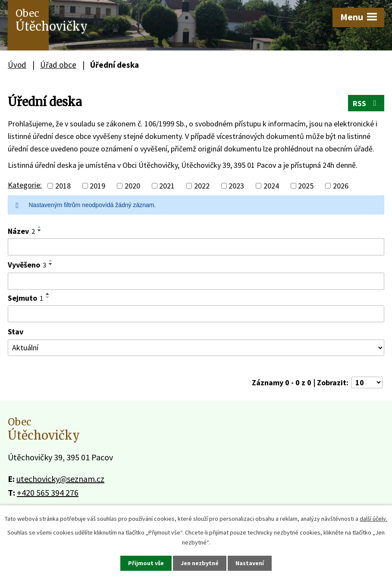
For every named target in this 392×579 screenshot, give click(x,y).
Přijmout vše (146, 563)
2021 (167, 186)
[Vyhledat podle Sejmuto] (196, 314)
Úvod (17, 65)
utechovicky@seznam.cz (60, 479)
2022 (202, 186)
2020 (132, 186)
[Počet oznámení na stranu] (367, 382)
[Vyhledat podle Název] (196, 247)
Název (21, 231)
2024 (271, 186)
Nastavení (250, 563)
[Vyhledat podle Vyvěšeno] (196, 281)
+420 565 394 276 (48, 492)
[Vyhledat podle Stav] (196, 348)
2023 (236, 186)
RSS (366, 103)
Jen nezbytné (200, 563)
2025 (306, 186)
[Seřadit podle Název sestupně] (40, 230)
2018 (63, 186)
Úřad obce (58, 65)
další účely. (373, 519)
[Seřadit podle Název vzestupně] (40, 227)
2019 (97, 186)
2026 (341, 186)
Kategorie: (25, 185)
